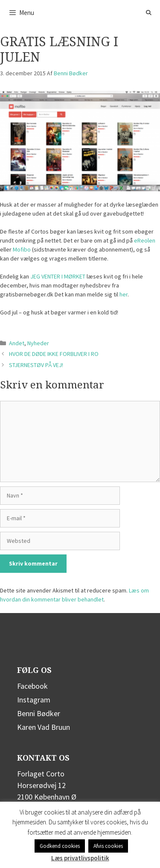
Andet (17, 343)
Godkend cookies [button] (60, 846)
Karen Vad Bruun (44, 727)
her (124, 294)
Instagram (34, 700)
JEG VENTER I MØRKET (58, 276)
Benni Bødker (39, 713)
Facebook (32, 686)
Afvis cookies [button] (108, 846)
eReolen (145, 240)
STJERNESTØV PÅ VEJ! (36, 365)
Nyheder (38, 343)
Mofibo (22, 249)
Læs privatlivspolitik (80, 858)
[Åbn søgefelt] (149, 13)
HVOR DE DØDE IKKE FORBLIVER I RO (54, 354)
